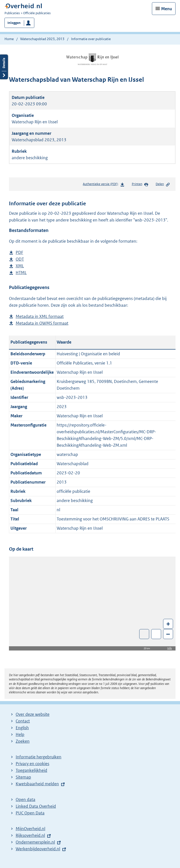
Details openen (4, 67)
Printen (140, 184)
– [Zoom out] (168, 634)
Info (170, 648)
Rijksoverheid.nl (30, 835)
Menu (167, 9)
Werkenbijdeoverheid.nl (38, 849)
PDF (19, 253)
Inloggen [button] (14, 23)
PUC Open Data (30, 813)
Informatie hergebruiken (39, 757)
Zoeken (23, 741)
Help (20, 734)
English (22, 728)
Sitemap (23, 777)
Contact (23, 721)
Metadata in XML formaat (40, 317)
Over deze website (33, 714)
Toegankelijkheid (31, 770)
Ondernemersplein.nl (35, 842)
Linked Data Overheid (36, 806)
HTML (21, 273)
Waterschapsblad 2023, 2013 (42, 39)
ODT (20, 259)
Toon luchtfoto (144, 634)
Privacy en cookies (32, 764)
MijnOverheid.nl (30, 829)
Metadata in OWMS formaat (42, 323)
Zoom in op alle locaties (156, 634)
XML (20, 266)
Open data (25, 799)
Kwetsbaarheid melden (37, 784)
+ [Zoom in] (168, 624)
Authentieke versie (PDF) (104, 185)
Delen (163, 184)
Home (9, 39)
